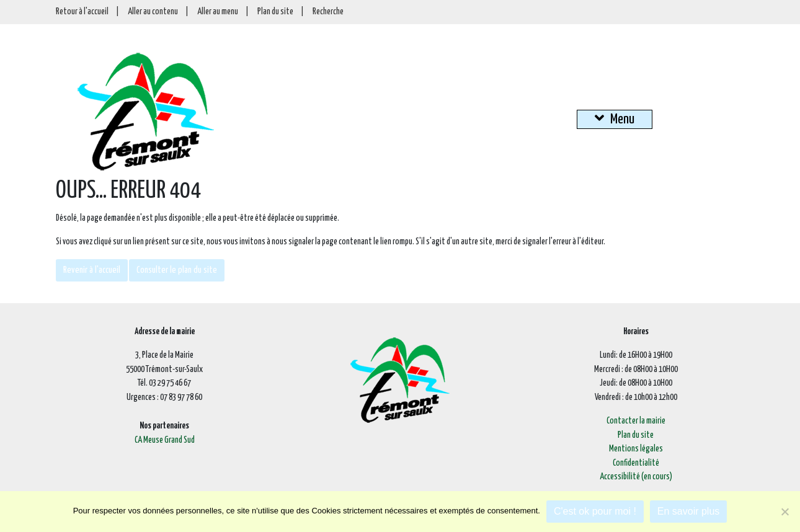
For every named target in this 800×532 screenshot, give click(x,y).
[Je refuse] (784, 512)
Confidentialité (636, 463)
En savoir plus (689, 511)
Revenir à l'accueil (92, 270)
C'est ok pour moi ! (595, 511)
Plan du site (275, 12)
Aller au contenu (153, 12)
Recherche (328, 12)
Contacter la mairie (636, 421)
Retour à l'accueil (82, 12)
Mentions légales (636, 449)
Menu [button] (615, 118)
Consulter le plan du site (177, 270)
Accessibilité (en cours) (636, 477)
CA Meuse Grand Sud (165, 440)
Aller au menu (218, 12)
